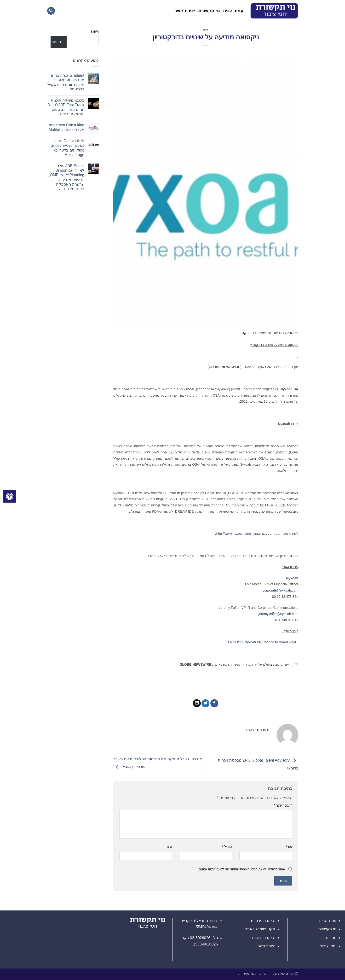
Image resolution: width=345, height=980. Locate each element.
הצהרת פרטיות (263, 921)
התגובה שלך (283, 805)
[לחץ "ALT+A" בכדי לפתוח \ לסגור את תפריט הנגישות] (10, 496)
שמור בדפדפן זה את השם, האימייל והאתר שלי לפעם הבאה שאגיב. (242, 869)
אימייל (227, 847)
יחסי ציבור (328, 946)
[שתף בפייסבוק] (214, 703)
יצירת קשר (185, 11)
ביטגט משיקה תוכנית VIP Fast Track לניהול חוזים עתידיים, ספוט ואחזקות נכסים (66, 107)
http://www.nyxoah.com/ (233, 534)
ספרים (331, 938)
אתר (169, 847)
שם (289, 847)
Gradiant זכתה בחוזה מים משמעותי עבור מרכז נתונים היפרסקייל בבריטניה (66, 82)
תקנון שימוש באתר (260, 929)
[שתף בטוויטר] (205, 703)
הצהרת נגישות (264, 938)
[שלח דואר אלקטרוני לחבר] (197, 703)
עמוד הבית (233, 11)
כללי (206, 30)
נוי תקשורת (209, 11)
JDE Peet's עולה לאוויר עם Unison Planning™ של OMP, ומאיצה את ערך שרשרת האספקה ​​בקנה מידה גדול (67, 177)
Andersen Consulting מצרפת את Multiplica (66, 127)
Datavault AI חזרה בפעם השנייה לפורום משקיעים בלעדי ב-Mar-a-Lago (67, 148)
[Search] (51, 11)
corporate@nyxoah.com (280, 590)
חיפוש (95, 31)
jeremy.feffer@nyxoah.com (278, 614)
